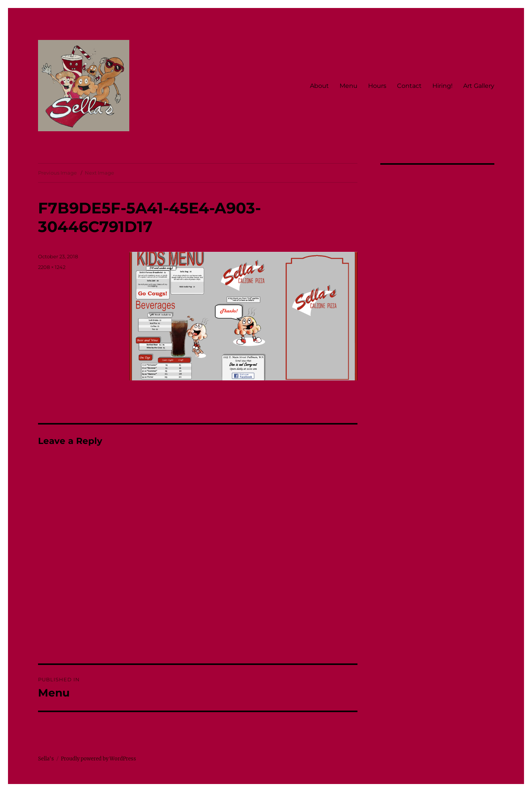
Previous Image (57, 173)
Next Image (99, 173)
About (319, 86)
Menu (349, 86)
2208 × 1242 (52, 267)
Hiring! (442, 86)
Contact (409, 86)
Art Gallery (479, 86)
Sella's (46, 759)
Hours (377, 86)
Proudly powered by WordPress (98, 759)
